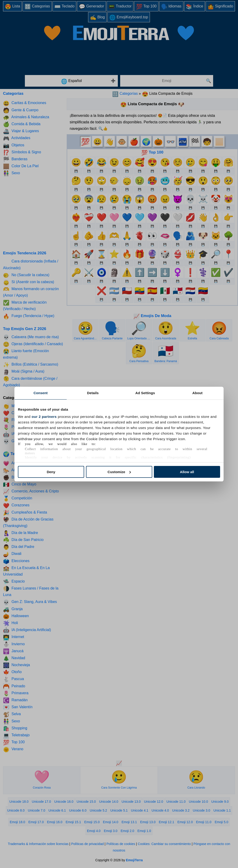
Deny (51, 472)
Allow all (187, 472)
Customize (119, 472)
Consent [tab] (41, 393)
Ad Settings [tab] (145, 393)
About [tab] (198, 393)
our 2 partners (44, 417)
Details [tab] (93, 393)
